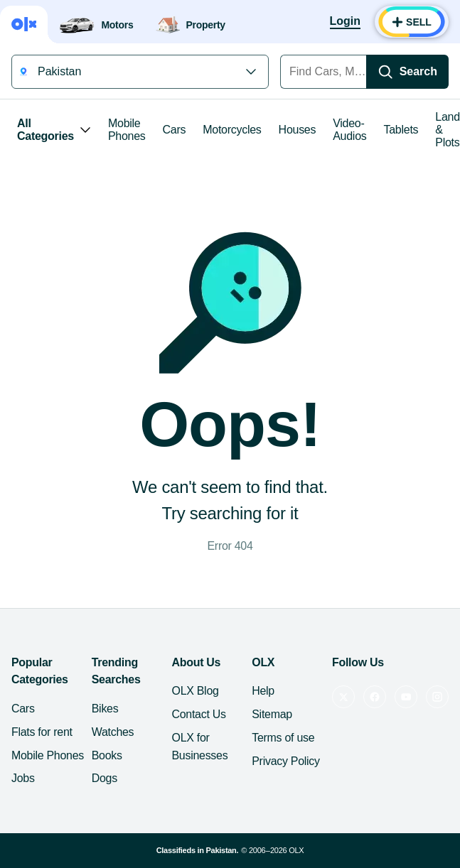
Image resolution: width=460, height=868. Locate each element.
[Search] (407, 72)
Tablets (401, 130)
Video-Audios (349, 130)
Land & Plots (448, 130)
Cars (175, 130)
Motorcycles (232, 130)
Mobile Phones (127, 130)
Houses (298, 130)
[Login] (345, 22)
